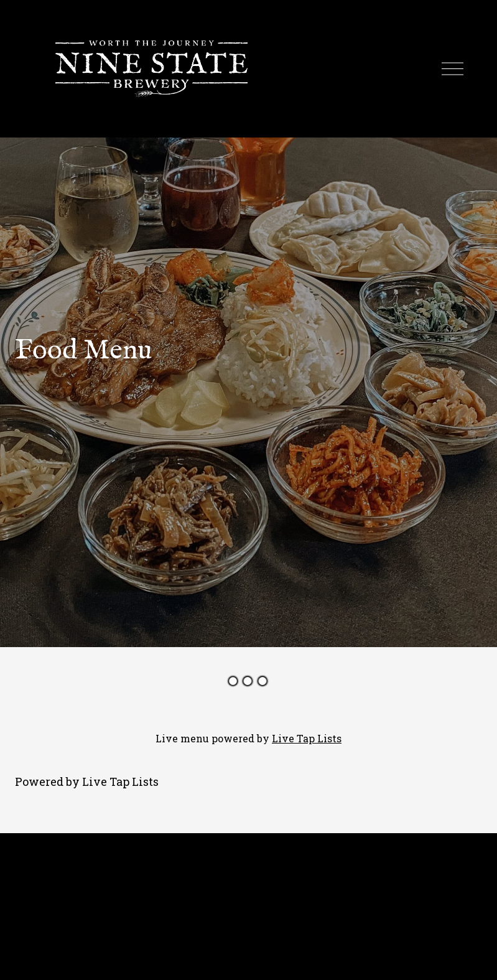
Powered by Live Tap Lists (87, 782)
